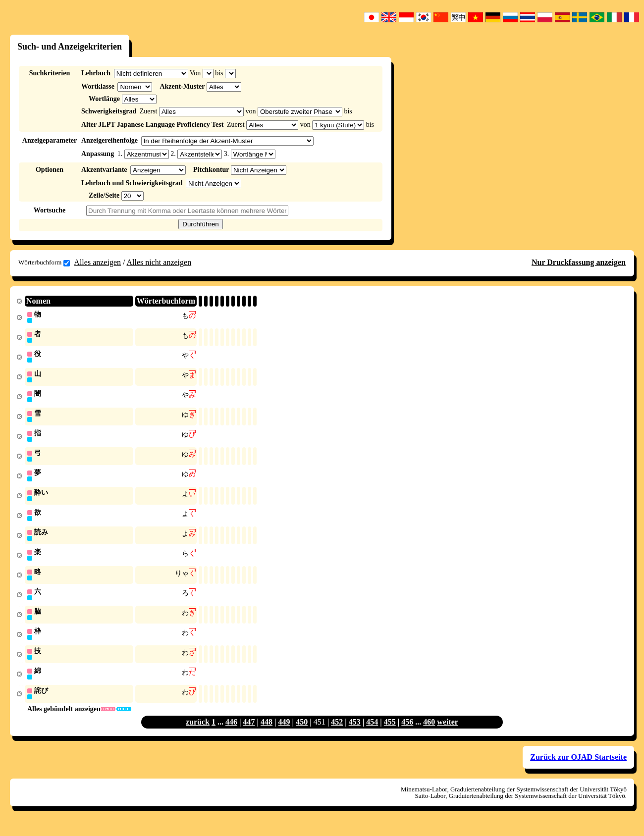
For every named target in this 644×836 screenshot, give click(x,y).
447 (249, 732)
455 (390, 732)
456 (407, 732)
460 (429, 732)
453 (355, 732)
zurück (198, 732)
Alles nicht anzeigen (159, 262)
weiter (448, 732)
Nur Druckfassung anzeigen (579, 262)
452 (337, 732)
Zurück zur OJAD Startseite (578, 767)
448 (267, 732)
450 (302, 732)
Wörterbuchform (44, 262)
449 (284, 732)
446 (231, 732)
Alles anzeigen (97, 262)
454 (372, 732)
